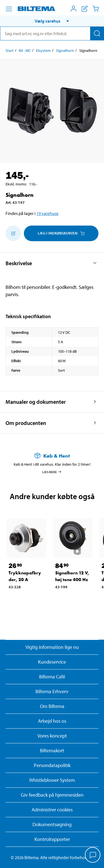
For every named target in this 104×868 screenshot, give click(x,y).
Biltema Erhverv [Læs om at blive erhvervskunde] (52, 691)
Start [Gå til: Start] (10, 50)
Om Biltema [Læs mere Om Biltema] (52, 706)
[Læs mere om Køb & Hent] (52, 456)
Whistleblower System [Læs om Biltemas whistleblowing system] (52, 780)
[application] (93, 855)
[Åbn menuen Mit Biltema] (73, 9)
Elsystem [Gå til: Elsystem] (43, 50)
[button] (52, 21)
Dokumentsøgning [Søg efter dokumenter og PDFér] (52, 824)
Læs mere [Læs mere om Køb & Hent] (52, 472)
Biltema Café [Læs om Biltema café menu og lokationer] (52, 677)
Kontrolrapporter (52, 839)
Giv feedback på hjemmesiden (52, 795)
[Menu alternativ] (9, 9)
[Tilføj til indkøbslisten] (13, 233)
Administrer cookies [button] (52, 810)
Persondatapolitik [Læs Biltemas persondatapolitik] (52, 765)
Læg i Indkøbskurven (61, 233)
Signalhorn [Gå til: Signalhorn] (65, 50)
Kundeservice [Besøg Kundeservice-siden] (52, 662)
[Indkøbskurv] (96, 9)
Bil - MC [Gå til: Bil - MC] (25, 50)
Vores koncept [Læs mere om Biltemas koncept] (52, 736)
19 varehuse (47, 213)
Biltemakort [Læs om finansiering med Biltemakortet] (52, 750)
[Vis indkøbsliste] (85, 9)
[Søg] (97, 33)
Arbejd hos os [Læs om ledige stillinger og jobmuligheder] (52, 721)
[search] (52, 33)
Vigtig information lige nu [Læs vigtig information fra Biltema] (52, 647)
